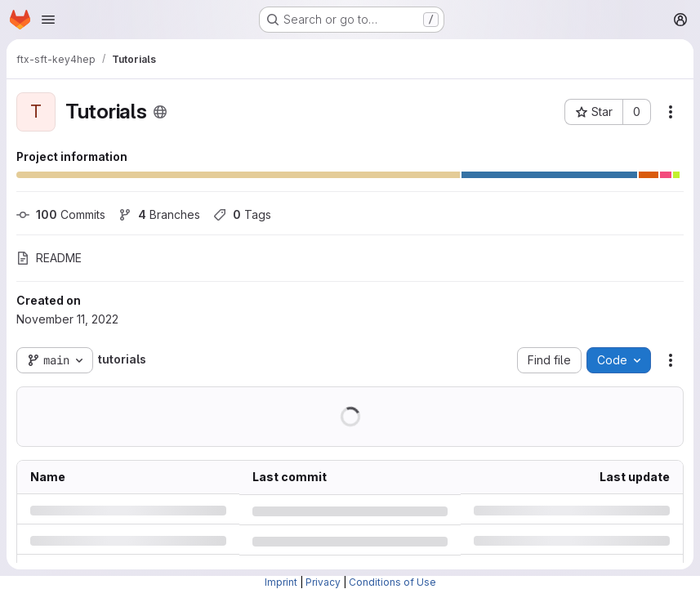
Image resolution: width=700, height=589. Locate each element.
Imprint (281, 582)
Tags (242, 214)
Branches (159, 214)
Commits (61, 214)
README (49, 258)
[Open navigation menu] (48, 20)
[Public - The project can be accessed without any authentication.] (160, 112)
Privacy (323, 582)
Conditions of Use (392, 582)
